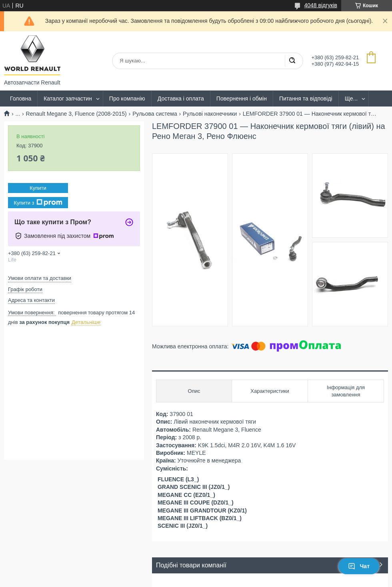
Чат (359, 566)
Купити (38, 188)
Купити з (38, 203)
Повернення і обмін (242, 99)
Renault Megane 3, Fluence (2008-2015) (76, 114)
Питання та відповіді (306, 99)
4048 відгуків (321, 5)
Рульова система (155, 114)
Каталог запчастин (68, 99)
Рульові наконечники (210, 114)
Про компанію (127, 99)
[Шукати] (292, 61)
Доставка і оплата (181, 99)
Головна (21, 99)
